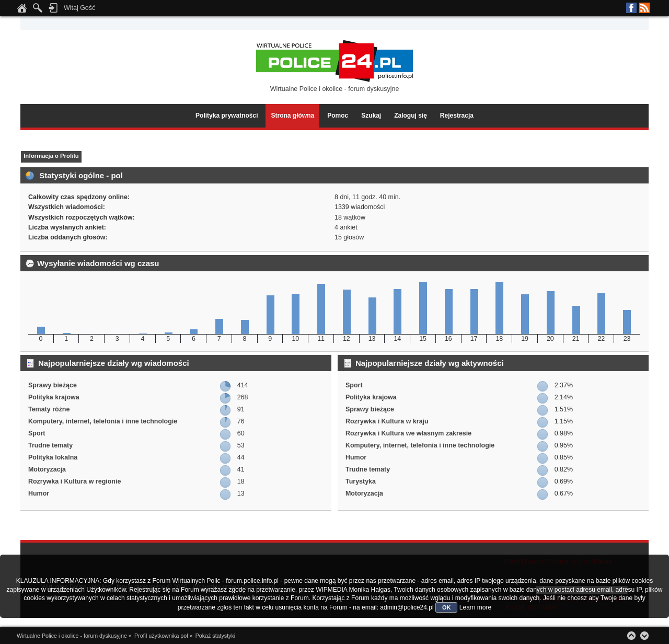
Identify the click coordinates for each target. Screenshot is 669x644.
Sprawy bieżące (53, 385)
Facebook (631, 8)
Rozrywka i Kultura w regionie (74, 481)
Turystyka (361, 481)
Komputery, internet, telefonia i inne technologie (103, 421)
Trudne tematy (50, 445)
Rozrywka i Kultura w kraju (387, 421)
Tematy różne (49, 409)
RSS (644, 8)
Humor (39, 493)
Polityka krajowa (54, 397)
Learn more (475, 607)
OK (447, 607)
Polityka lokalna (53, 457)
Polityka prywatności (227, 116)
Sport (37, 433)
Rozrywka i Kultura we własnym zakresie (408, 433)
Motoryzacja (47, 469)
